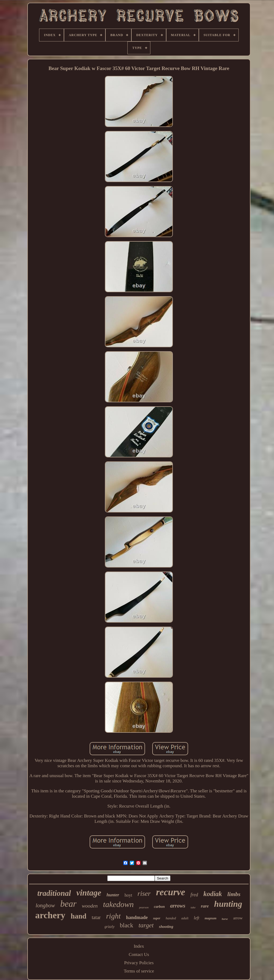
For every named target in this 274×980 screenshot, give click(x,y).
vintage (89, 893)
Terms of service (139, 971)
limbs (234, 894)
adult (185, 918)
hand (79, 916)
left (196, 918)
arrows (178, 906)
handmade (137, 917)
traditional (54, 893)
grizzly (110, 927)
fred (194, 895)
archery (50, 915)
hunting (228, 904)
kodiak (213, 894)
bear (68, 904)
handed (171, 918)
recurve (171, 892)
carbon (159, 907)
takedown (118, 904)
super (157, 918)
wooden (90, 906)
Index (139, 946)
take (193, 907)
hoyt (128, 895)
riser (144, 894)
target (146, 925)
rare (205, 906)
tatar (96, 917)
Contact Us (139, 954)
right (113, 916)
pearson (144, 907)
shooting (166, 927)
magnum (211, 918)
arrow (238, 918)
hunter (113, 895)
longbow (45, 905)
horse (225, 919)
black (127, 925)
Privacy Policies (139, 963)
